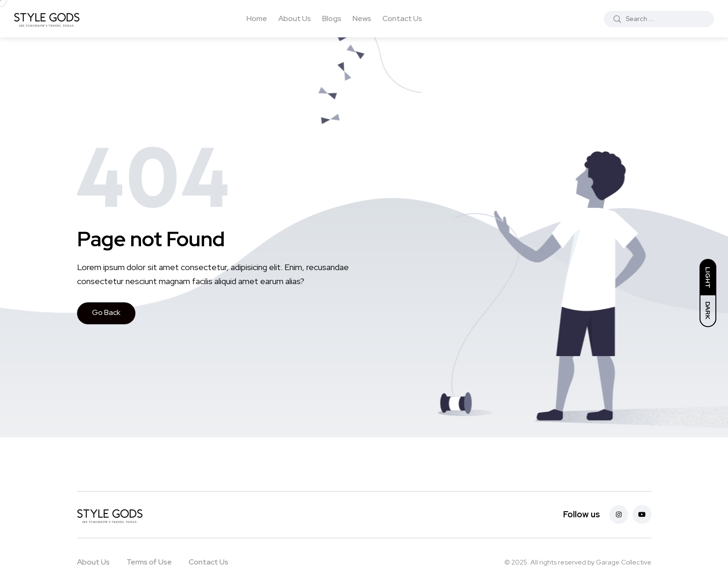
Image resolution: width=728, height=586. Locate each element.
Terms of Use (149, 562)
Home (257, 18)
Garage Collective (624, 562)
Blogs (332, 18)
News (362, 18)
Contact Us (402, 18)
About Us (295, 18)
